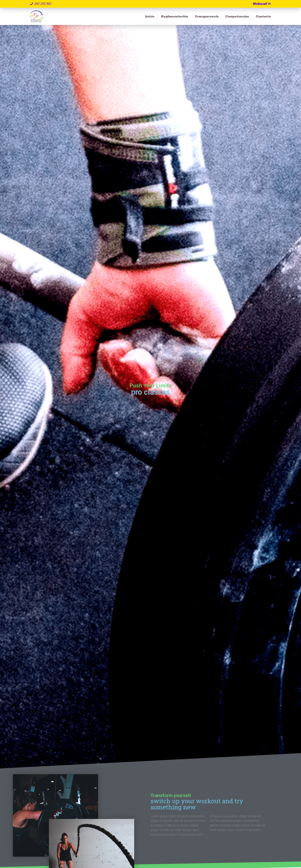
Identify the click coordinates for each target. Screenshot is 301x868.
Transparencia (207, 16)
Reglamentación (175, 16)
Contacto (263, 16)
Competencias (237, 16)
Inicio (150, 16)
